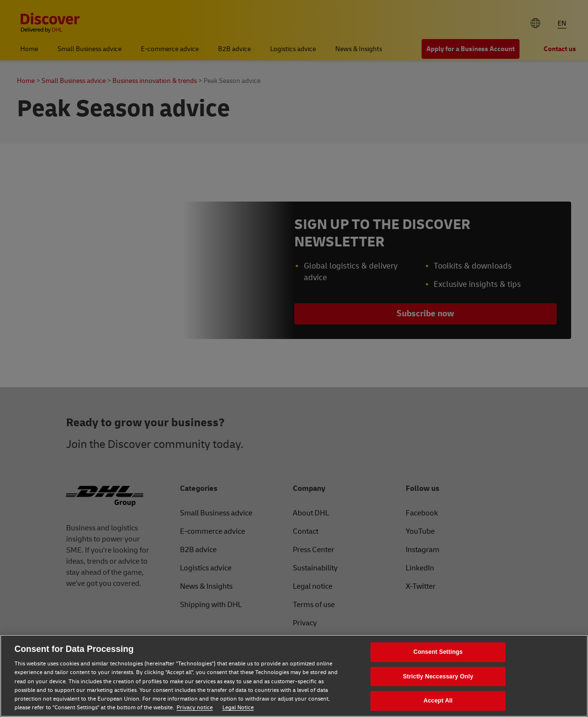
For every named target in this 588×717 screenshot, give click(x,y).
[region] (294, 676)
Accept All (438, 701)
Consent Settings (438, 652)
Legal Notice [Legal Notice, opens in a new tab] (238, 708)
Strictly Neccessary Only (438, 676)
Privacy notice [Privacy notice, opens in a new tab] (195, 708)
